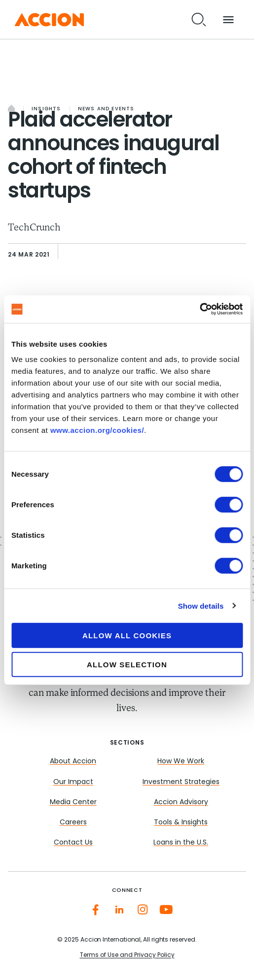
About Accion (73, 762)
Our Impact (73, 782)
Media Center (73, 802)
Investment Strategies (181, 782)
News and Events (106, 109)
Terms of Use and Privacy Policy (127, 955)
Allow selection (127, 664)
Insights (46, 109)
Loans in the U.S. (181, 843)
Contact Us (73, 843)
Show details (201, 605)
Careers (73, 823)
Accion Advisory (181, 802)
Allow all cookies (127, 636)
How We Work (181, 762)
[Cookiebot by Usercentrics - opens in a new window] (200, 309)
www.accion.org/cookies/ (97, 430)
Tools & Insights (181, 823)
